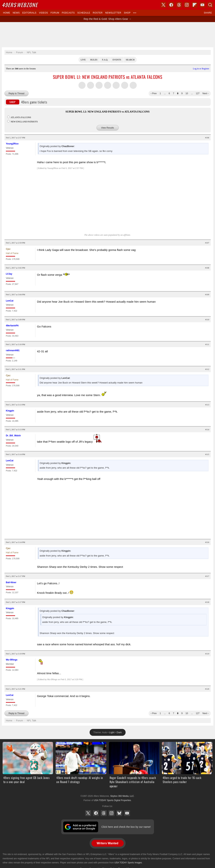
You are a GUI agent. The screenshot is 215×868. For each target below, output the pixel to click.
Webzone (20, 5)
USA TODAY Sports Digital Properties (112, 800)
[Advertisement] (108, 35)
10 (187, 93)
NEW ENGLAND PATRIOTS (23, 122)
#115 (207, 454)
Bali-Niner (11, 582)
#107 (207, 243)
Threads (104, 813)
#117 (207, 576)
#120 (207, 689)
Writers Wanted (107, 843)
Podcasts (68, 13)
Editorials (29, 13)
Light (112, 732)
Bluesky (119, 813)
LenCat (10, 301)
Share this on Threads (99, 85)
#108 (207, 268)
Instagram (111, 813)
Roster (98, 13)
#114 (207, 429)
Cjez (8, 249)
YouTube (127, 813)
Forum (55, 13)
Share (208, 13)
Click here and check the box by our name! (126, 827)
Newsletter (113, 13)
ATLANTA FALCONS (19, 117)
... (165, 93)
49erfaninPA (12, 326)
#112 (207, 369)
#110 (207, 319)
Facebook (96, 813)
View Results (107, 128)
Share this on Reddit (125, 85)
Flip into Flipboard (116, 85)
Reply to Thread (16, 93)
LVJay (9, 274)
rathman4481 (13, 350)
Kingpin (10, 411)
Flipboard (195, 5)
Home (7, 13)
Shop (127, 13)
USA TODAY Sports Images (128, 863)
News (16, 13)
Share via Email (133, 85)
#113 (207, 405)
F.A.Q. (105, 60)
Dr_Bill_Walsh (13, 436)
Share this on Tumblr (108, 85)
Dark (119, 732)
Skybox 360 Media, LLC (122, 796)
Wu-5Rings (12, 660)
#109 (207, 294)
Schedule (84, 13)
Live (83, 60)
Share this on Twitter (82, 85)
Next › (205, 93)
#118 (207, 602)
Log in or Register (201, 69)
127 (198, 93)
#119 (207, 654)
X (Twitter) (88, 813)
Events (117, 60)
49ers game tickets (27, 102)
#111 (207, 344)
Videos (43, 13)
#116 (207, 542)
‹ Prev (154, 93)
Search (130, 60)
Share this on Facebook (91, 85)
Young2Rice (12, 144)
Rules (94, 60)
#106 (207, 138)
